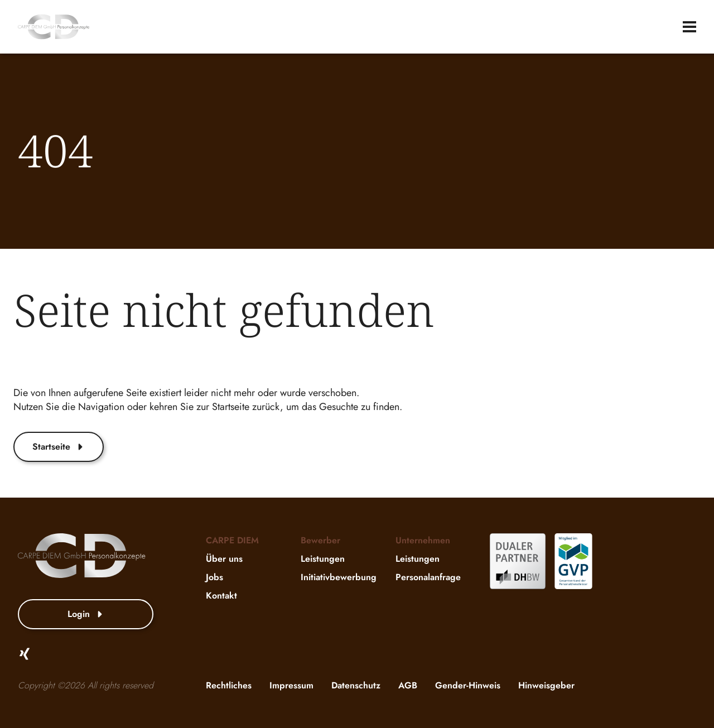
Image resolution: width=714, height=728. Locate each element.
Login (86, 614)
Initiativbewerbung (339, 577)
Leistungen (323, 559)
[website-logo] (54, 27)
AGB (408, 685)
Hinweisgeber (546, 685)
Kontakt (221, 596)
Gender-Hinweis (468, 685)
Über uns (224, 559)
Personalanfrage (428, 577)
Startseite (59, 447)
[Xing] (25, 654)
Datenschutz (356, 685)
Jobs (214, 577)
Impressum (291, 685)
